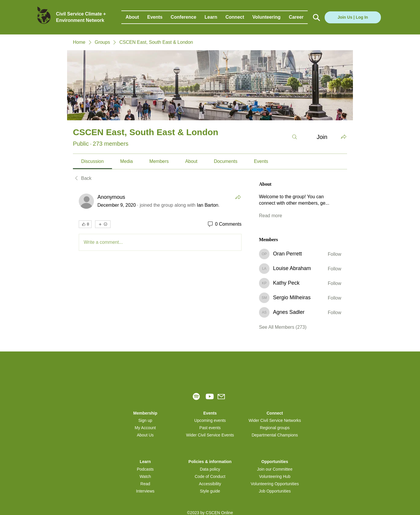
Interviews (145, 491)
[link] (92, 161)
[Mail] (221, 397)
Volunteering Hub (275, 476)
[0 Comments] (224, 224)
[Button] (316, 18)
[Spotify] (196, 396)
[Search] (295, 137)
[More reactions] (103, 224)
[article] (160, 223)
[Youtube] (210, 396)
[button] (132, 17)
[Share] (238, 197)
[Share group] (344, 137)
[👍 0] (85, 224)
